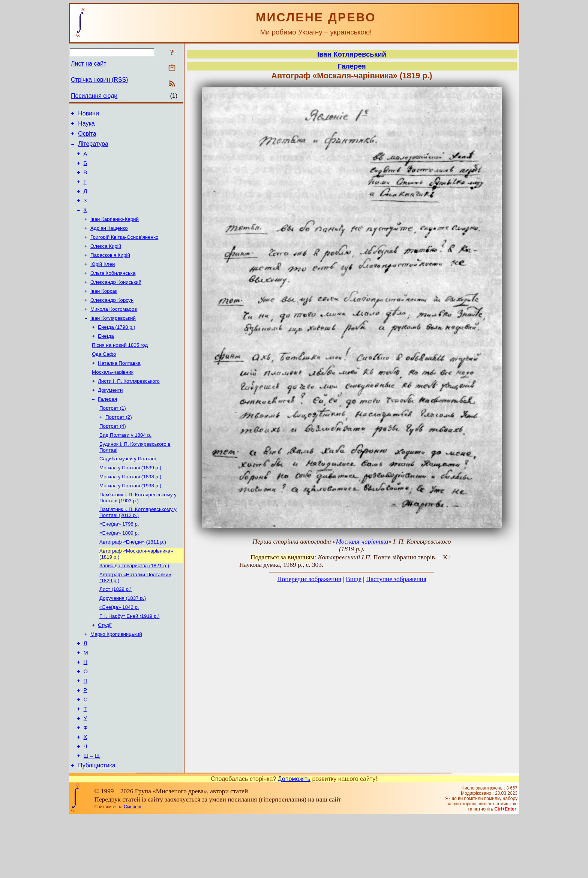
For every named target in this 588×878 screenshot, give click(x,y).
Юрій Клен (103, 281)
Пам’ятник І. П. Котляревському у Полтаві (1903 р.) (138, 533)
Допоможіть (294, 840)
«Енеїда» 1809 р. (119, 571)
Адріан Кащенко (109, 242)
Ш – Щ (92, 816)
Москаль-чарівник (112, 398)
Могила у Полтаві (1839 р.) (130, 501)
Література (93, 148)
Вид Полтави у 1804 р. (125, 466)
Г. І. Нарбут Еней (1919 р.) (130, 660)
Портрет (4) (113, 456)
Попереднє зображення (309, 579)
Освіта (87, 137)
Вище (354, 579)
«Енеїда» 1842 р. (119, 650)
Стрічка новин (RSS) (99, 80)
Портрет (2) (119, 447)
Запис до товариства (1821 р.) (134, 606)
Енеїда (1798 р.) (117, 349)
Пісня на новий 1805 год (120, 369)
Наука (86, 126)
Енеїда (106, 359)
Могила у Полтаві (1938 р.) (130, 521)
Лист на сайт (89, 64)
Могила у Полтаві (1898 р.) (130, 511)
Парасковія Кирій (110, 271)
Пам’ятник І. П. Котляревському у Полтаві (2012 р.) (138, 549)
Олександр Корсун (112, 320)
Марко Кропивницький (116, 679)
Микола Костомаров (114, 330)
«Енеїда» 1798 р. (119, 561)
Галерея (107, 427)
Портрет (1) (113, 437)
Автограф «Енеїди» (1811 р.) (133, 581)
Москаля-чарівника (362, 542)
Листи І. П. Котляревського (129, 408)
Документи (110, 417)
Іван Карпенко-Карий (115, 232)
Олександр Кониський (116, 300)
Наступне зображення (396, 579)
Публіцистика (97, 826)
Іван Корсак (104, 310)
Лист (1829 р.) (115, 631)
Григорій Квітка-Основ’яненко (124, 252)
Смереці (132, 868)
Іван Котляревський (113, 339)
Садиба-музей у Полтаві (127, 491)
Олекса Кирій (106, 261)
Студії (105, 670)
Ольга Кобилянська (113, 291)
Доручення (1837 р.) (123, 641)
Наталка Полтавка (119, 388)
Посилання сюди (94, 96)
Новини (88, 115)
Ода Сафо (104, 378)
